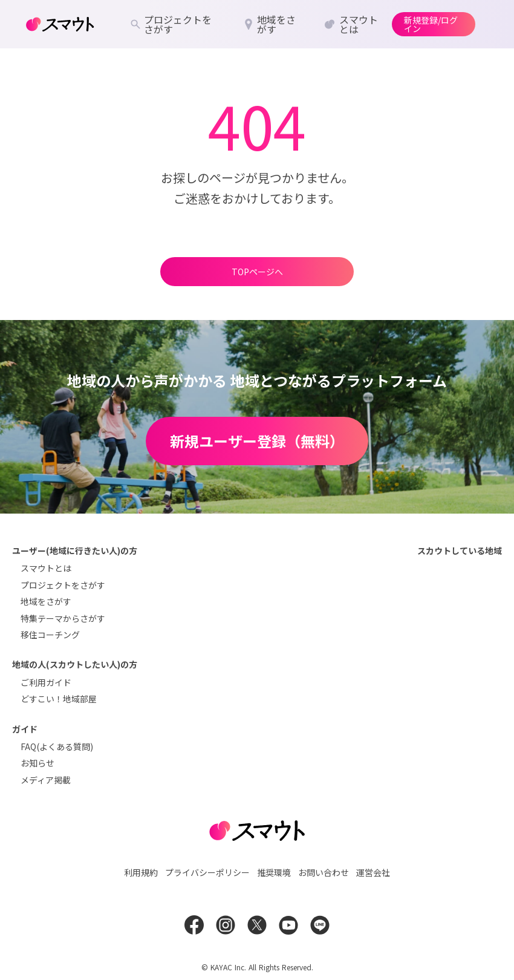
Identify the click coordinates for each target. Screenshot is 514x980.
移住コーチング (50, 635)
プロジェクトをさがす (63, 585)
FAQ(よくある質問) (57, 746)
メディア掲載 (46, 780)
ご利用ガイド (46, 682)
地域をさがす (46, 601)
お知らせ (37, 763)
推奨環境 (274, 872)
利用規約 (141, 872)
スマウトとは (46, 568)
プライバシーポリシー (207, 872)
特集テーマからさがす (63, 618)
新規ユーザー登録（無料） (257, 441)
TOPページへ (257, 272)
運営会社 (373, 872)
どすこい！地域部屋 (59, 699)
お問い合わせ (324, 872)
